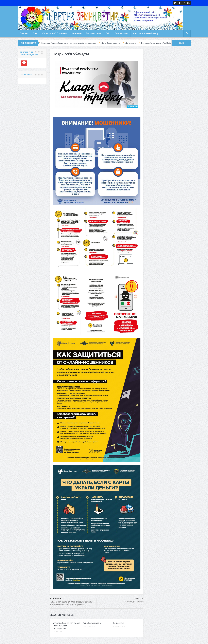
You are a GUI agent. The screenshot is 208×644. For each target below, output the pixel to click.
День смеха (131, 43)
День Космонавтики (111, 43)
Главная (24, 33)
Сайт (108, 33)
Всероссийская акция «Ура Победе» (158, 43)
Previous (56, 599)
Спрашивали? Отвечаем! (55, 33)
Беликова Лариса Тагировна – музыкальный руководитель (69, 43)
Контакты (77, 33)
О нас (35, 33)
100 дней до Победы (133, 602)
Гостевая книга (94, 33)
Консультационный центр (146, 33)
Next (139, 599)
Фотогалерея (122, 33)
